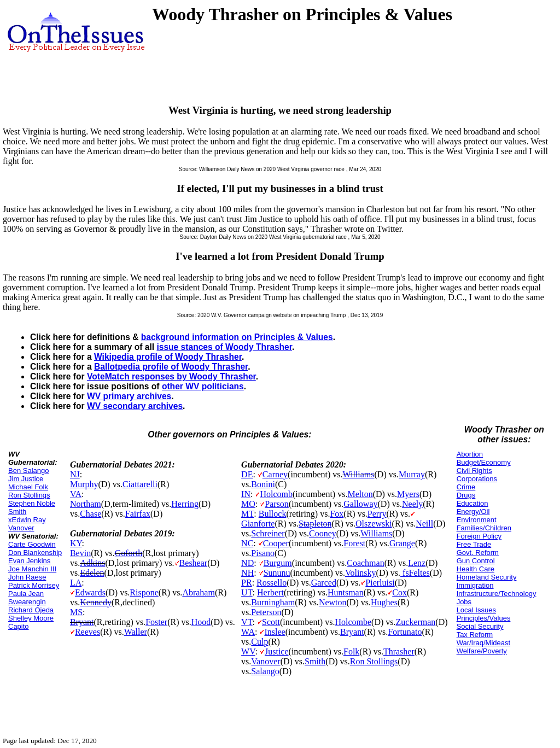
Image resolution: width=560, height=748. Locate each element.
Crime (466, 487)
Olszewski (374, 524)
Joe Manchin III (32, 569)
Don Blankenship (35, 553)
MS (76, 612)
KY (76, 543)
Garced (324, 583)
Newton (333, 602)
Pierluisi (380, 583)
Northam (86, 504)
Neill (424, 524)
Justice (277, 651)
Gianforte (258, 524)
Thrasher (399, 651)
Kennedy (96, 602)
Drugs (466, 495)
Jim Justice (26, 479)
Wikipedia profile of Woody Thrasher (168, 357)
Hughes (384, 602)
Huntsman (346, 592)
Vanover (266, 661)
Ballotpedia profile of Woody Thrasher (171, 367)
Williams (359, 474)
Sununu (277, 573)
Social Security (480, 626)
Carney (275, 474)
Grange (402, 543)
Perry (377, 514)
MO (248, 504)
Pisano (263, 553)
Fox (337, 514)
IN (246, 494)
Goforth (129, 553)
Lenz (417, 563)
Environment (477, 520)
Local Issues (476, 610)
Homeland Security (487, 577)
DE (247, 474)
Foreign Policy (479, 536)
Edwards (90, 592)
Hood (201, 622)
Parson (277, 504)
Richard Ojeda (31, 610)
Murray (412, 474)
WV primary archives (129, 396)
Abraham (199, 592)
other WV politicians (203, 386)
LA (76, 583)
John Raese (27, 577)
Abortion (470, 454)
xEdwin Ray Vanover (27, 524)
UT (247, 592)
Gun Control (476, 561)
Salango (265, 671)
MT (247, 514)
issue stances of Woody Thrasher (224, 347)
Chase (91, 514)
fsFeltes (415, 573)
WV (248, 651)
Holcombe (353, 622)
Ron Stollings (29, 495)
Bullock (273, 514)
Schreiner (268, 533)
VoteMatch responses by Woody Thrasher (171, 376)
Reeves (87, 632)
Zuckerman (416, 622)
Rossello (272, 583)
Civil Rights (474, 471)
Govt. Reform (478, 553)
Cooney (323, 533)
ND (247, 563)
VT (247, 622)
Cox (399, 592)
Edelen (92, 573)
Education (472, 503)
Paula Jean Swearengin (27, 598)
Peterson (266, 612)
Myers (408, 494)
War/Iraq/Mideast (484, 643)
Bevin (80, 553)
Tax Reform (475, 635)
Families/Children (484, 528)
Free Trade (474, 544)
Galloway (360, 504)
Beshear (194, 563)
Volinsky (361, 573)
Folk (351, 651)
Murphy (84, 484)
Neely (412, 504)
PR (247, 583)
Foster (156, 622)
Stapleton (315, 524)
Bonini (263, 484)
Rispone (144, 592)
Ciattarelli (140, 484)
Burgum (278, 563)
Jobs (464, 602)
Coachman (365, 563)
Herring (185, 504)
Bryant (82, 622)
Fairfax (138, 514)
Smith (315, 661)
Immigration (475, 585)
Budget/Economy (484, 462)
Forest (354, 543)
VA (76, 494)
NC (247, 543)
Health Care (476, 569)
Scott (271, 622)
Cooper (276, 543)
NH (247, 573)
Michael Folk (28, 487)
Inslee (275, 632)
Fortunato (405, 632)
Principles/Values (484, 618)
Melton (360, 494)
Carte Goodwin (32, 544)
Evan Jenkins (29, 561)
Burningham (273, 602)
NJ (75, 474)
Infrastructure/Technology (497, 594)
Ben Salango (28, 471)
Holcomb (276, 494)
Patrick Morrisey (34, 585)
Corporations (477, 479)
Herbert (270, 592)
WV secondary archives (135, 406)
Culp (259, 642)
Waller (136, 632)
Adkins (92, 563)
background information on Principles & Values (237, 337)
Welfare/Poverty (482, 651)
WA (248, 632)
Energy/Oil (473, 512)
